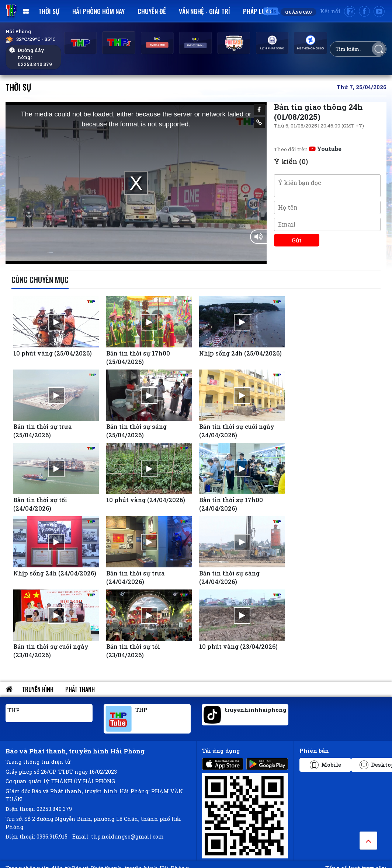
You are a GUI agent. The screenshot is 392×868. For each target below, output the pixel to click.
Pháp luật (258, 11)
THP (13, 710)
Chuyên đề (152, 11)
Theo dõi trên (308, 149)
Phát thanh (80, 689)
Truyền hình (38, 689)
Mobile (325, 765)
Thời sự (49, 11)
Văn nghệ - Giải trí (204, 11)
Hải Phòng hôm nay (98, 11)
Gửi (297, 240)
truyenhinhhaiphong (256, 710)
